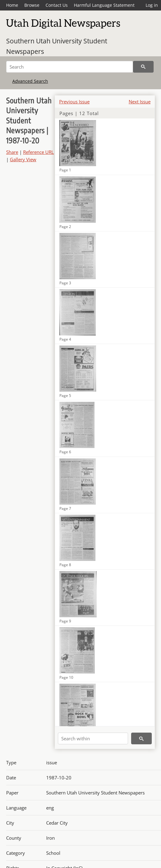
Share (12, 152)
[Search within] (93, 738)
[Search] (70, 67)
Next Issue (140, 102)
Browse (32, 5)
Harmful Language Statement (104, 5)
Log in (152, 5)
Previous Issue (74, 102)
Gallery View (23, 159)
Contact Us (57, 5)
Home (12, 5)
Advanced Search (30, 81)
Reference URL (38, 152)
